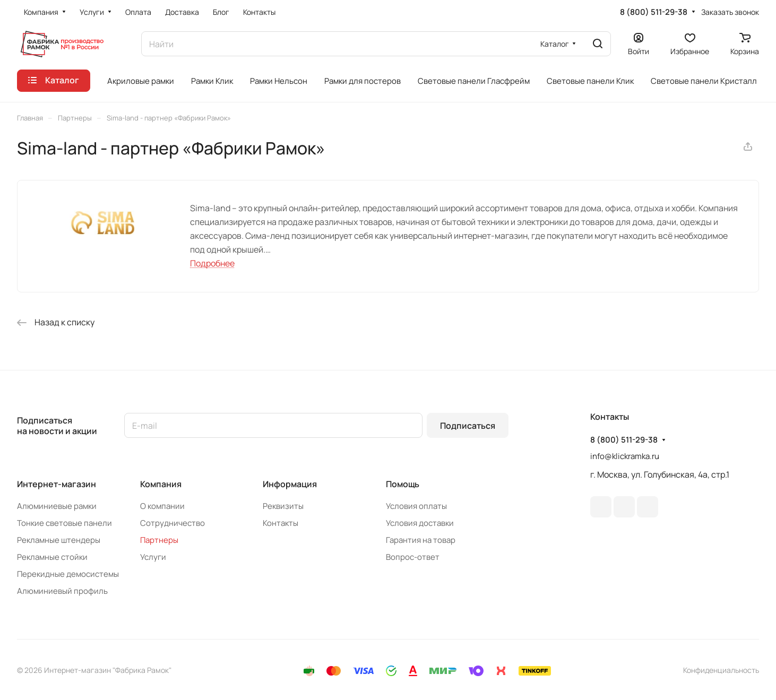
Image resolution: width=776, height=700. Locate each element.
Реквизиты (283, 506)
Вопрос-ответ (413, 557)
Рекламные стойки (52, 557)
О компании (162, 506)
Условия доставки (420, 523)
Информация (290, 484)
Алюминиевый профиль (62, 591)
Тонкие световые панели (64, 523)
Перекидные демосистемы (68, 574)
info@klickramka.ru (625, 456)
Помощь (403, 484)
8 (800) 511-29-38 (654, 12)
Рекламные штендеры (59, 540)
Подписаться (468, 426)
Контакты (281, 523)
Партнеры (159, 540)
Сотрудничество (173, 523)
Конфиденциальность (721, 670)
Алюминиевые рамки (57, 506)
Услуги (153, 557)
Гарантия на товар (421, 540)
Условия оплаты (416, 506)
